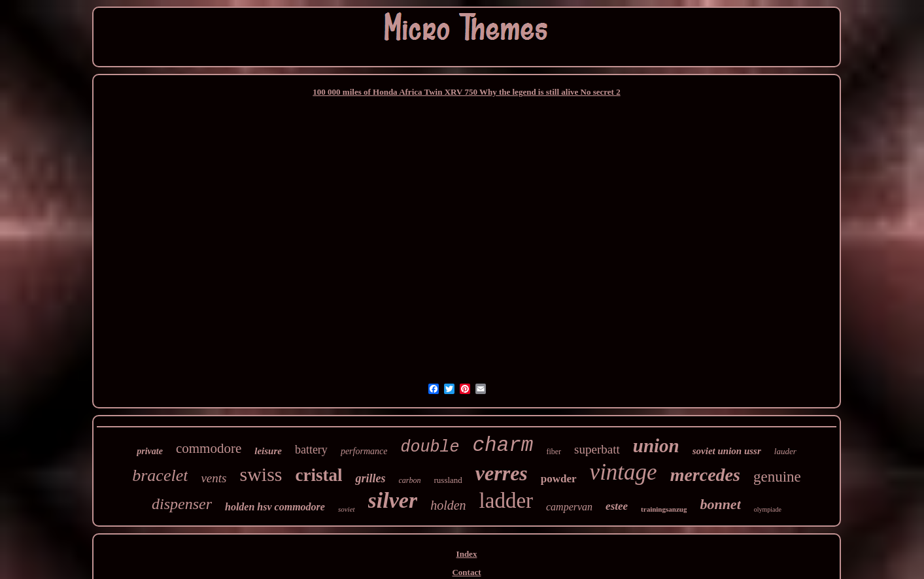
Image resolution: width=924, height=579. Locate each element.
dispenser (182, 504)
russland (448, 480)
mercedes (705, 475)
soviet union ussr (727, 451)
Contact (466, 572)
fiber (554, 452)
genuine (777, 477)
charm (503, 445)
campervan (569, 507)
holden (448, 505)
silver (393, 500)
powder (559, 479)
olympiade (768, 509)
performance (364, 451)
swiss (261, 474)
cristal (319, 475)
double (430, 447)
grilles (370, 478)
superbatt (597, 449)
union (656, 446)
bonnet (720, 504)
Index (467, 554)
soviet (347, 509)
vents (214, 478)
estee (617, 506)
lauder (785, 451)
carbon (410, 480)
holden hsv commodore (275, 507)
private (150, 451)
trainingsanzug (664, 509)
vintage (624, 472)
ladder (506, 501)
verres (502, 473)
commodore (209, 448)
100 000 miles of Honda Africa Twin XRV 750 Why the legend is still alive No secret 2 (466, 92)
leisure (268, 451)
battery (311, 450)
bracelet (160, 475)
